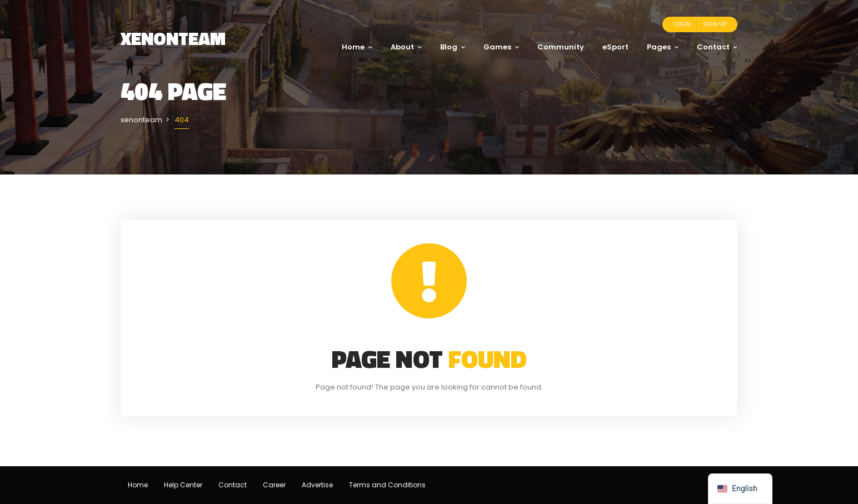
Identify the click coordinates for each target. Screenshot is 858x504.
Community (561, 47)
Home (357, 47)
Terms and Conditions (387, 485)
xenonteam (173, 38)
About (406, 47)
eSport (615, 47)
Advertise (317, 485)
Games (501, 47)
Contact (717, 47)
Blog (453, 47)
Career (274, 485)
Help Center (183, 485)
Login (682, 24)
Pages (663, 47)
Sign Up (715, 24)
